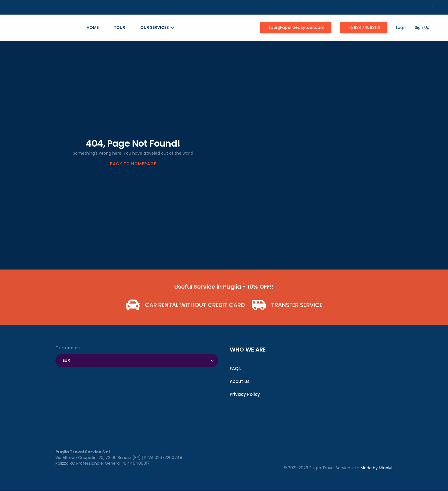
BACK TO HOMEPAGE (133, 164)
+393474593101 (364, 27)
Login (401, 27)
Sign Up (422, 27)
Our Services (157, 27)
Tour (119, 27)
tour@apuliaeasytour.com (297, 27)
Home (93, 27)
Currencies (68, 348)
